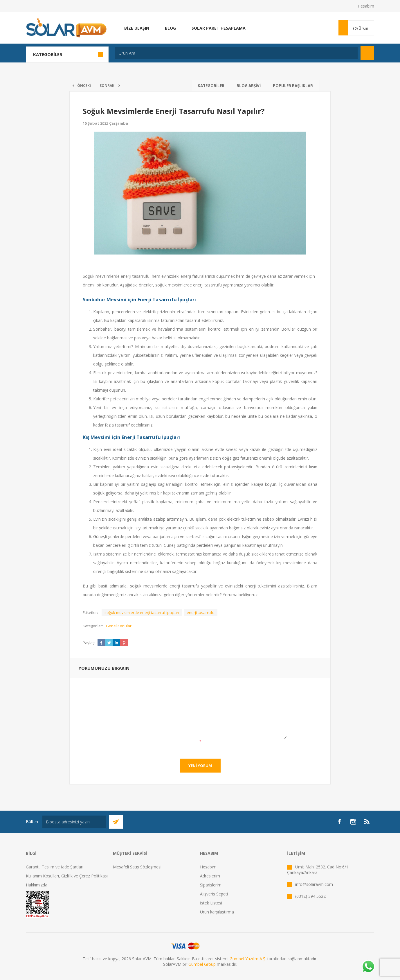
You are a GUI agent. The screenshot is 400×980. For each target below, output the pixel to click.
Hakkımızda (37, 885)
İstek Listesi (211, 903)
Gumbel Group (202, 964)
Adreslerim (210, 876)
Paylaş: (89, 643)
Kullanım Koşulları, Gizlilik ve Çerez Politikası (67, 876)
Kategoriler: (93, 626)
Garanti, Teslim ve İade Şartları (55, 867)
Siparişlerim (211, 885)
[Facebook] (339, 822)
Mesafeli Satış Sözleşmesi (137, 867)
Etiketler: (90, 612)
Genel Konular (119, 626)
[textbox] (236, 53)
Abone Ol (116, 822)
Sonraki (108, 86)
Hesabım (366, 6)
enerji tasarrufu (201, 612)
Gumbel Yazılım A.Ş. (248, 959)
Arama (367, 53)
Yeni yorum (200, 766)
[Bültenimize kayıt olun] (74, 822)
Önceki (84, 86)
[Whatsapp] (368, 967)
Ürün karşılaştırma (217, 912)
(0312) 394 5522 (310, 896)
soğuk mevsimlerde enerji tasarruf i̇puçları (142, 612)
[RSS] (367, 822)
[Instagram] (353, 822)
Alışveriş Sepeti (214, 894)
